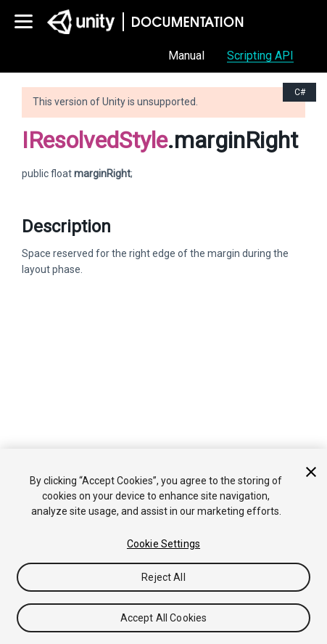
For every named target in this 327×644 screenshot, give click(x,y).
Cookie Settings (163, 544)
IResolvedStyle (95, 140)
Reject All (163, 577)
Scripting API (260, 56)
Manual (186, 56)
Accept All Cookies (164, 618)
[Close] (311, 472)
